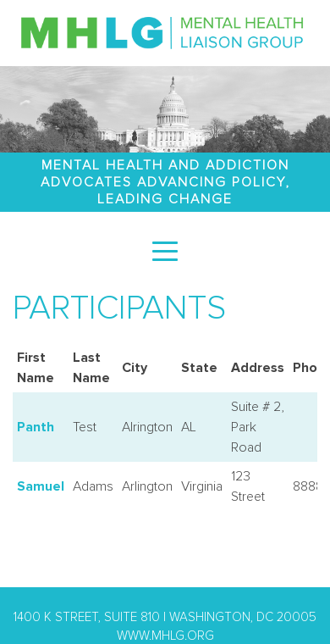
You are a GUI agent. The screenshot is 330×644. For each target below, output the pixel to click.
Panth (36, 427)
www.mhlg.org (165, 636)
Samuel (41, 486)
